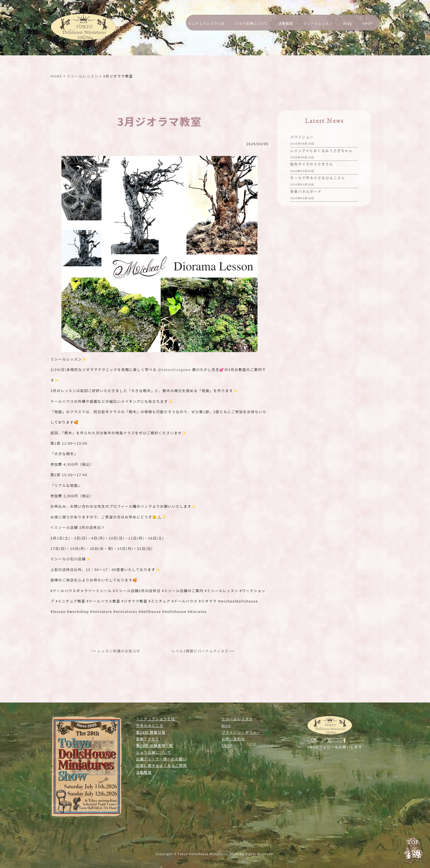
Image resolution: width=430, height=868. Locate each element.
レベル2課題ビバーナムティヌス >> (203, 651)
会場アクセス (148, 739)
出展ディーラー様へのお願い (161, 759)
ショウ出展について (251, 23)
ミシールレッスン (318, 23)
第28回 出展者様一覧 (155, 745)
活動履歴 (286, 23)
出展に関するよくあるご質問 (162, 765)
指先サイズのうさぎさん (312, 168)
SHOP (368, 23)
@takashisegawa (174, 369)
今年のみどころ (150, 725)
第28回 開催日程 (151, 732)
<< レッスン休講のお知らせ (116, 651)
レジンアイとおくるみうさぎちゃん (321, 154)
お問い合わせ (233, 739)
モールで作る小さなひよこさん (318, 182)
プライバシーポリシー (241, 732)
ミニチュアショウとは (206, 23)
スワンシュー (302, 141)
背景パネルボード (306, 195)
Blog (348, 23)
